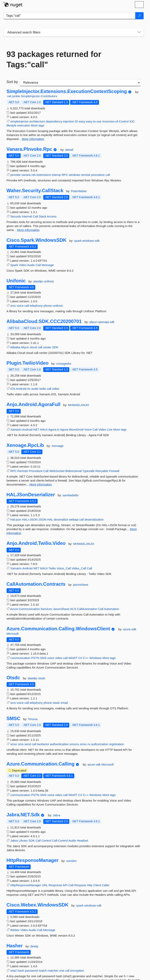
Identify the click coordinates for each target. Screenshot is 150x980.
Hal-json (16, 519)
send (28, 744)
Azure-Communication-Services (31, 609)
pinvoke (16, 175)
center (47, 347)
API (65, 885)
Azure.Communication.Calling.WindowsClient (58, 629)
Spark (14, 265)
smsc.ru (85, 744)
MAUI (44, 429)
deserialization (94, 519)
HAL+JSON (30, 519)
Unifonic (16, 281)
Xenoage (58, 446)
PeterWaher (79, 191)
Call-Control (60, 840)
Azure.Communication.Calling (41, 764)
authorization (100, 744)
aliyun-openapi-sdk (102, 322)
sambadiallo (71, 495)
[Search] (139, 16)
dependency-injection (60, 121)
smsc (14, 744)
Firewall (114, 471)
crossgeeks (64, 364)
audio (35, 389)
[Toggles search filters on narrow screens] (139, 32)
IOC (132, 121)
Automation (112, 609)
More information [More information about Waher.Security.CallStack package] (28, 230)
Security (16, 216)
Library (23, 840)
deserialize (61, 519)
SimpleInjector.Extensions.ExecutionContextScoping (67, 91)
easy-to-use (94, 121)
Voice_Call (64, 568)
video (56, 389)
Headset (82, 840)
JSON (42, 519)
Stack (42, 216)
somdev (71, 861)
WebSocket (57, 471)
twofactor (43, 744)
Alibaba (15, 347)
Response (55, 885)
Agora (64, 429)
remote (86, 175)
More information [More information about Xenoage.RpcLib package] (41, 484)
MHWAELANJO (79, 405)
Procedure (36, 471)
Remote (23, 471)
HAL (50, 519)
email (64, 703)
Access (52, 216)
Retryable (102, 471)
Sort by (12, 82)
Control (46, 840)
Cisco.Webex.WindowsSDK (38, 905)
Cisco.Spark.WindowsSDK (37, 240)
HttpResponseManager (33, 860)
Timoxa (33, 719)
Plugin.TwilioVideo (28, 363)
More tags (38, 125)
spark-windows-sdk (87, 241)
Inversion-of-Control (116, 121)
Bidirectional (74, 471)
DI (76, 121)
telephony (36, 306)
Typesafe (89, 471)
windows (75, 175)
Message (48, 265)
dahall (69, 150)
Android (21, 389)
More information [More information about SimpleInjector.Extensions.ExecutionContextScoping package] (33, 139)
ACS (73, 609)
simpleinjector (20, 121)
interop (56, 175)
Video (23, 265)
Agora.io (54, 429)
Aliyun (25, 347)
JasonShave (61, 609)
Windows (96, 658)
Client (97, 885)
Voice (88, 429)
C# (80, 658)
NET (36, 429)
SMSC (13, 719)
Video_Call (79, 568)
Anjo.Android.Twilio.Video (36, 543)
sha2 (14, 971)
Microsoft (13, 634)
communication (20, 658)
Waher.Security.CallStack (35, 191)
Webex (15, 930)
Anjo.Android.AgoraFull (34, 404)
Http (90, 885)
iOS (13, 389)
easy (82, 121)
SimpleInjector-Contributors (39, 96)
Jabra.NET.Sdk (23, 815)
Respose (80, 885)
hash (21, 971)
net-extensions (41, 175)
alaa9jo (39, 281)
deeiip (34, 946)
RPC (65, 175)
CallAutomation (87, 609)
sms (13, 306)
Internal (27, 216)
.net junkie (14, 96)
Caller (106, 885)
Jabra (57, 815)
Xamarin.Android (22, 429)
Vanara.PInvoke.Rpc (29, 149)
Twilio (52, 568)
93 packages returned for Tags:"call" (54, 59)
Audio (31, 265)
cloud (33, 347)
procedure (98, 175)
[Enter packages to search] (70, 16)
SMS (43, 658)
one (62, 971)
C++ (86, 658)
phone (48, 306)
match (43, 971)
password (31, 971)
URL (45, 885)
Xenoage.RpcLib (25, 445)
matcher (53, 971)
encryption (77, 971)
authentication (59, 744)
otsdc (42, 678)
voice (20, 306)
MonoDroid (76, 429)
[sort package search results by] (80, 83)
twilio (43, 389)
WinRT (73, 658)
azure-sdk (130, 629)
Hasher (15, 946)
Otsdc (13, 678)
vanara (26, 175)
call (108, 175)
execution (24, 125)
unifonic (49, 281)
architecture (37, 121)
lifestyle (12, 125)
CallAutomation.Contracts (36, 584)
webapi (74, 519)
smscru (74, 744)
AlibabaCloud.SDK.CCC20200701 (44, 321)
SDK (55, 347)
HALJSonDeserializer (31, 495)
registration (117, 744)
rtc (29, 389)
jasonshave (81, 585)
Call (35, 216)
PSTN (35, 658)
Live (110, 429)
